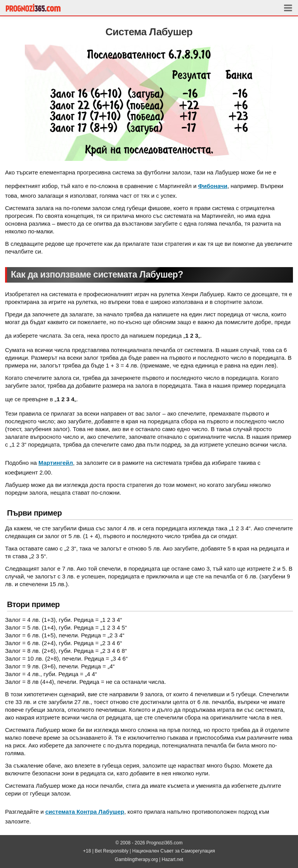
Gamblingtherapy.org (137, 859)
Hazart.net (172, 859)
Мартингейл (56, 463)
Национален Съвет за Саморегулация (174, 851)
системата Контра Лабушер (85, 812)
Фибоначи (213, 186)
